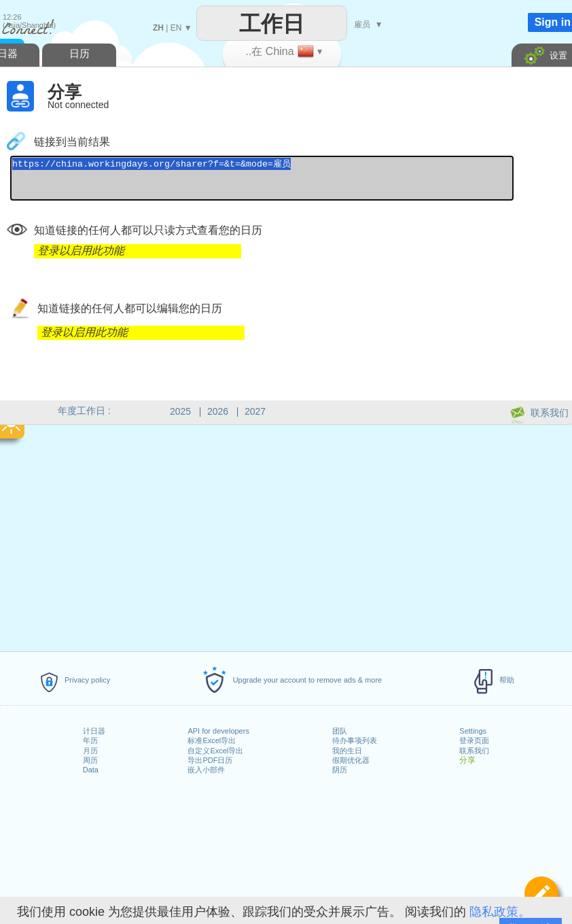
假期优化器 (351, 760)
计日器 (94, 731)
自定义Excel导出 (215, 751)
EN (176, 28)
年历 (90, 740)
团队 (340, 731)
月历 (90, 751)
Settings (473, 731)
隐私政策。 (500, 912)
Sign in (553, 22)
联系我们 (474, 751)
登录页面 (474, 740)
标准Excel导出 (212, 740)
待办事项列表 (355, 740)
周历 (90, 760)
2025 (180, 411)
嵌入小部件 (206, 770)
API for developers (218, 731)
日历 (79, 53)
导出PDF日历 (210, 760)
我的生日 (347, 751)
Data (91, 770)
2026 (218, 411)
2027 (255, 411)
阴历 (340, 770)
